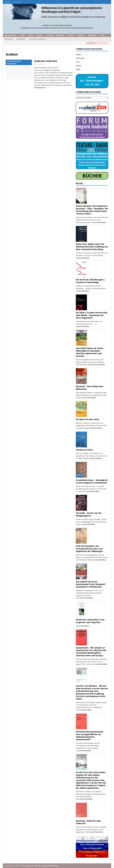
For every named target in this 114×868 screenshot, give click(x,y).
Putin (78, 62)
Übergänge (92, 35)
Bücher (39, 35)
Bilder (71, 35)
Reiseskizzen (9, 39)
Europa (78, 54)
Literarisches (21, 39)
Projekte (80, 35)
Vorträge (50, 35)
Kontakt (7, 2)
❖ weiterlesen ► (40, 88)
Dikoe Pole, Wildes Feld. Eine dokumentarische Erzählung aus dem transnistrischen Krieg (92, 247)
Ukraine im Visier (84, 450)
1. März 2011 (40, 64)
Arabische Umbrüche (46, 61)
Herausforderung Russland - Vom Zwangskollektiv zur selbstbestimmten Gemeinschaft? (90, 736)
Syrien (78, 69)
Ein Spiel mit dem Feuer (88, 419)
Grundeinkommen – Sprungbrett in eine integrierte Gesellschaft (92, 481)
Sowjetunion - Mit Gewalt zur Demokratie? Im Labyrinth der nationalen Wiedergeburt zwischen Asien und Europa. (91, 652)
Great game (80, 58)
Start (22, 35)
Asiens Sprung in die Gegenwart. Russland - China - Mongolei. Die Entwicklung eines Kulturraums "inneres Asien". (92, 210)
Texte (31, 35)
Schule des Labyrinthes (37, 39)
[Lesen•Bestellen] (99, 222)
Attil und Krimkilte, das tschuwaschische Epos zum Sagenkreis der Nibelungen (89, 549)
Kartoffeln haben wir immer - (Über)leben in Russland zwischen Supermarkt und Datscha (90, 352)
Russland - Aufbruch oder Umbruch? (88, 822)
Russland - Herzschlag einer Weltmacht (90, 388)
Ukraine (78, 66)
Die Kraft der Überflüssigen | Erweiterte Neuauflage (90, 281)
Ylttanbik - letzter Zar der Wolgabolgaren (89, 514)
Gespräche (60, 35)
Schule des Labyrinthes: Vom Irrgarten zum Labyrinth (90, 621)
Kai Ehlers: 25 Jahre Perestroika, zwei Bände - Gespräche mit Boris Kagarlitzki (92, 315)
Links (103, 35)
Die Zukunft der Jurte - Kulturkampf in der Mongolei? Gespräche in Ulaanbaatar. (91, 584)
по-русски (17, 2)
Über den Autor (10, 35)
